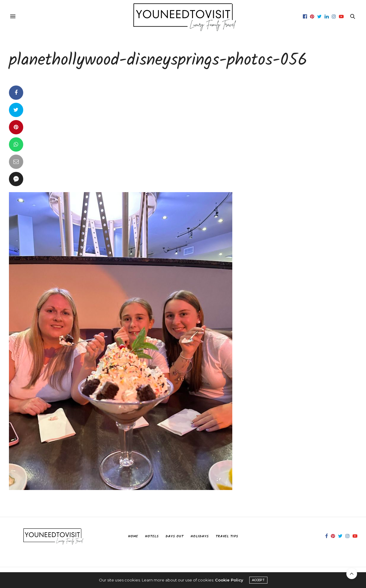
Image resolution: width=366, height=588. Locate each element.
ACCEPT (258, 580)
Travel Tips (227, 536)
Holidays (200, 536)
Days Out (175, 536)
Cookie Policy (229, 580)
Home (133, 536)
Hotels (152, 536)
